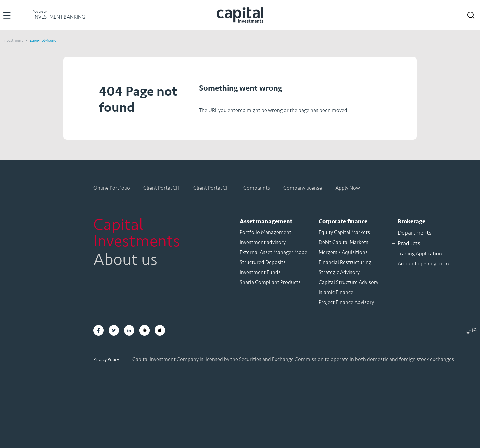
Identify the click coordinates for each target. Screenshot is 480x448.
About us (125, 260)
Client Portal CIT (162, 188)
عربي (471, 329)
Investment (14, 40)
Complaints (257, 188)
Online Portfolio (112, 188)
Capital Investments (137, 233)
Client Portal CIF (212, 188)
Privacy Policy (106, 360)
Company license (303, 188)
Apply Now (348, 188)
